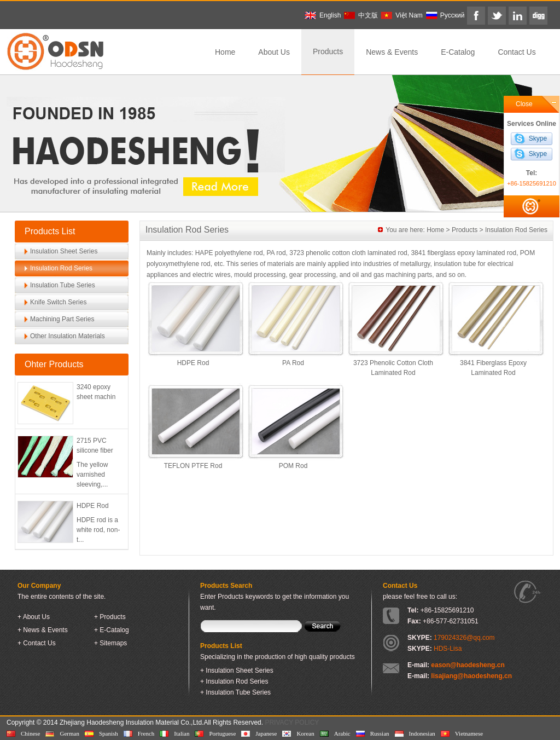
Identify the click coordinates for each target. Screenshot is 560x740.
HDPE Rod (93, 506)
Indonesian (422, 733)
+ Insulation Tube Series (235, 692)
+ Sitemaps (110, 643)
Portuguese (222, 733)
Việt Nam (409, 15)
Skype (538, 138)
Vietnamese (469, 733)
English (330, 15)
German (69, 733)
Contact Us (517, 52)
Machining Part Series (62, 319)
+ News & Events (43, 630)
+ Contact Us (37, 643)
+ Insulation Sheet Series (237, 670)
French (146, 733)
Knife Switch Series (58, 302)
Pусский (453, 15)
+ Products (110, 617)
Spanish (109, 733)
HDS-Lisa (448, 649)
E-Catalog (458, 52)
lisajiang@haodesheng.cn (471, 676)
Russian (380, 733)
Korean (305, 733)
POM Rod (293, 466)
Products (328, 51)
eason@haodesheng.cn (468, 665)
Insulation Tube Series (63, 285)
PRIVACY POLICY (292, 722)
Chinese (30, 733)
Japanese (266, 733)
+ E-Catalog (112, 630)
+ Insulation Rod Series (234, 681)
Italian (182, 733)
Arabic (342, 733)
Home (225, 52)
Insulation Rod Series (61, 268)
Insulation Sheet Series (64, 251)
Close (524, 104)
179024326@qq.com (464, 638)
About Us (274, 52)
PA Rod (293, 363)
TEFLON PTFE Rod (193, 466)
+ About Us (34, 617)
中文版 (368, 15)
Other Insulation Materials (68, 336)
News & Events (392, 52)
